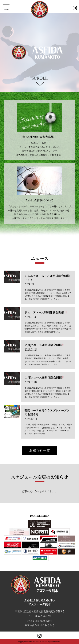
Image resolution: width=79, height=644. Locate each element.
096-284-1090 (43, 616)
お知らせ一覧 (39, 450)
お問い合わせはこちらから (39, 625)
